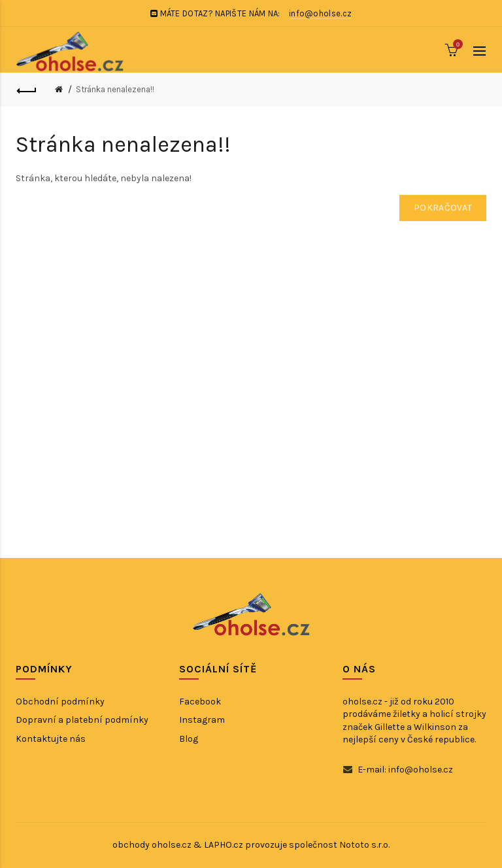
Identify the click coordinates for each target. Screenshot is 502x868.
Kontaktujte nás (51, 739)
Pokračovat (443, 208)
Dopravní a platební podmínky (82, 720)
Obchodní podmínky (60, 702)
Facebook (200, 702)
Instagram (202, 720)
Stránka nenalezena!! (115, 89)
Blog (189, 739)
